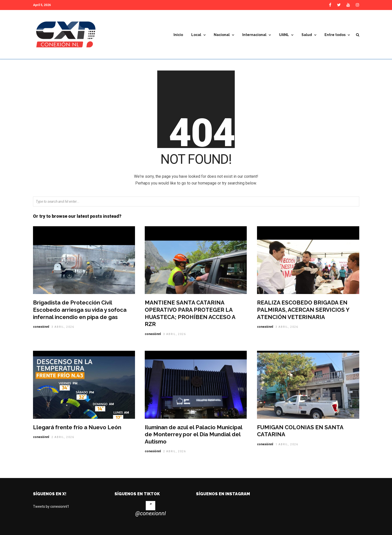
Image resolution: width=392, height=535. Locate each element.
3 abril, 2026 (63, 329)
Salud (307, 35)
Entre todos (335, 35)
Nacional (222, 35)
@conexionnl (150, 515)
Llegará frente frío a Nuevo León (77, 429)
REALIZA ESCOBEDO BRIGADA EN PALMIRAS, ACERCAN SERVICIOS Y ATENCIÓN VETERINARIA (303, 311)
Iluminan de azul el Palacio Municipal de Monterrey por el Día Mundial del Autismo (193, 436)
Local (196, 35)
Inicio (178, 35)
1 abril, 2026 (287, 446)
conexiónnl (41, 328)
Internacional (254, 35)
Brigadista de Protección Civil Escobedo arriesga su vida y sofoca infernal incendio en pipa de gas (80, 311)
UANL (284, 35)
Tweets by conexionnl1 (51, 508)
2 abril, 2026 (63, 439)
